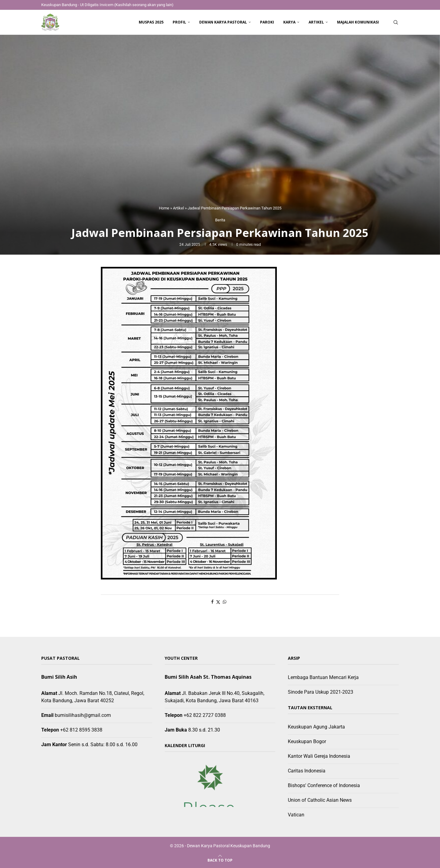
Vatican (296, 815)
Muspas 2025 (151, 22)
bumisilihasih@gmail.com (83, 715)
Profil (179, 22)
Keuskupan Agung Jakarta (316, 727)
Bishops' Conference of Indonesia (324, 785)
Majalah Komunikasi (358, 22)
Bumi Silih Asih (59, 677)
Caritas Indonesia (307, 771)
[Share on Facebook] (212, 602)
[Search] (396, 22)
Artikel (316, 22)
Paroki (267, 22)
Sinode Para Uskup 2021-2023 (321, 692)
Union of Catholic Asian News (320, 800)
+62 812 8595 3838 (81, 730)
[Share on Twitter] (218, 602)
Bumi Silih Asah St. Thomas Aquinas (208, 677)
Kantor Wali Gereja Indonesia (319, 756)
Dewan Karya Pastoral (223, 22)
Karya (289, 22)
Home (164, 208)
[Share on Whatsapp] (225, 602)
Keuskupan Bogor (307, 741)
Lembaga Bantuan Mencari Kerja (323, 677)
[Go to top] (220, 860)
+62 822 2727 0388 (205, 715)
